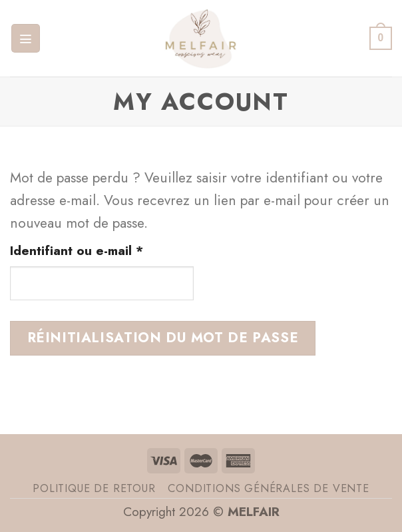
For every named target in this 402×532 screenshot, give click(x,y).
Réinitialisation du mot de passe (163, 338)
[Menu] (26, 38)
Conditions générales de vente (268, 488)
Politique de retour (94, 488)
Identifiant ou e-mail (102, 250)
